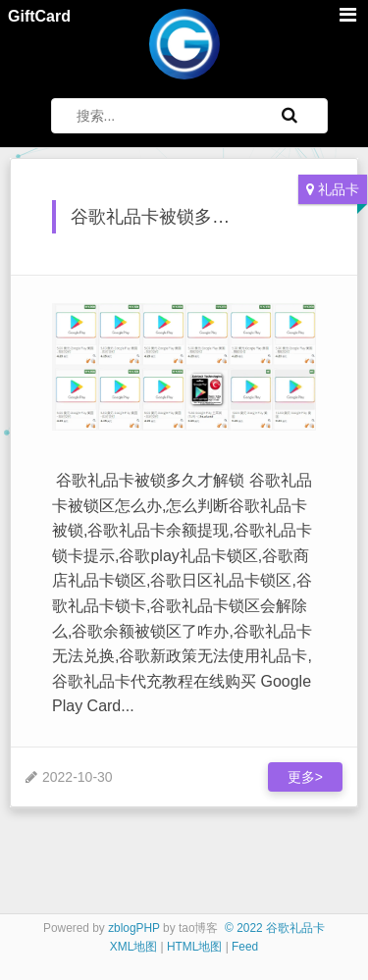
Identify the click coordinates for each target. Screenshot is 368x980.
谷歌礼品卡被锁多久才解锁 (177, 217)
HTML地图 (194, 947)
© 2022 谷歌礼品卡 (275, 928)
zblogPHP (134, 928)
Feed (245, 947)
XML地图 (133, 947)
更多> (305, 777)
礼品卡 (339, 189)
